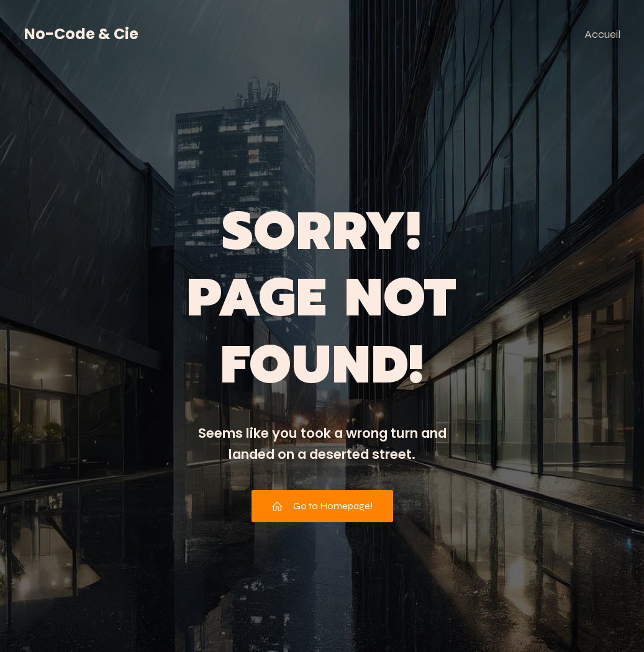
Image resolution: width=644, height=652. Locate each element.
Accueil (602, 34)
